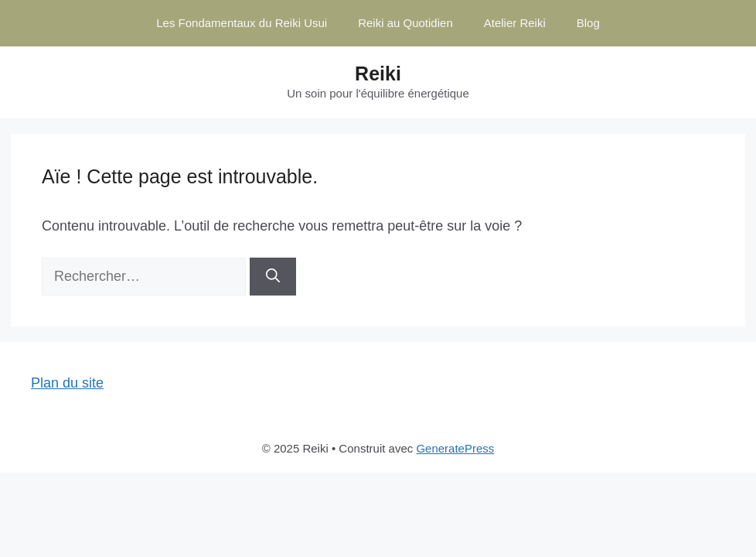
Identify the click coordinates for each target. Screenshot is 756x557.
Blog (588, 23)
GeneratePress (455, 448)
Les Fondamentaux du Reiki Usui (242, 23)
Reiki (378, 73)
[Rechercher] (273, 277)
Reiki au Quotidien (405, 23)
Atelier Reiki (515, 23)
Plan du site (67, 383)
